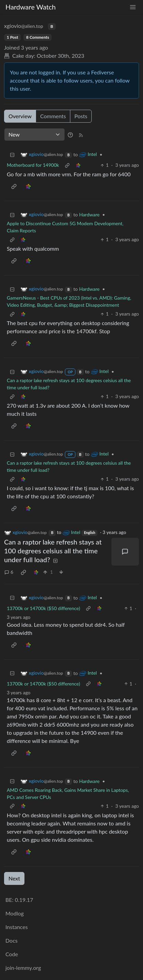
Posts (81, 116)
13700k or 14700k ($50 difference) (43, 608)
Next (14, 878)
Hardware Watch (31, 7)
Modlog (15, 913)
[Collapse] (12, 154)
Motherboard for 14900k (33, 165)
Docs (12, 940)
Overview (20, 116)
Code (12, 954)
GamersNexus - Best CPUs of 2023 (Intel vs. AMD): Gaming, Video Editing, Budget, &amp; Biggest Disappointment (69, 301)
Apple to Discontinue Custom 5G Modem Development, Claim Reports (65, 227)
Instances (17, 927)
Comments (53, 116)
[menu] (133, 7)
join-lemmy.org (23, 968)
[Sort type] (34, 135)
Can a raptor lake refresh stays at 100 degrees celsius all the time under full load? (69, 384)
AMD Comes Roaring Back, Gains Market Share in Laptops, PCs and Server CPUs (68, 794)
